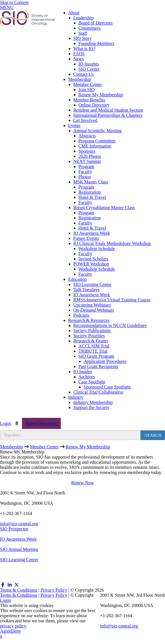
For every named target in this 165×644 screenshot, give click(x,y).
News (79, 59)
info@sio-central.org (19, 524)
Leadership (83, 18)
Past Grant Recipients (98, 366)
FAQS (79, 54)
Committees (89, 28)
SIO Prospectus (14, 529)
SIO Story (82, 38)
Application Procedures (105, 361)
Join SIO (86, 90)
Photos (85, 177)
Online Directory (94, 105)
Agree (6, 631)
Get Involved (85, 120)
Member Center (88, 84)
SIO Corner (89, 69)
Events (75, 125)
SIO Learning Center (92, 284)
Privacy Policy (54, 590)
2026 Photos (90, 156)
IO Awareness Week (92, 233)
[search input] (70, 435)
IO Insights (89, 64)
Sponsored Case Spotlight (107, 387)
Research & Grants (91, 341)
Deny (16, 631)
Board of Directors (96, 23)
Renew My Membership (101, 95)
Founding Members (96, 43)
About (74, 13)
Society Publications (92, 331)
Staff (83, 33)
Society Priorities (89, 336)
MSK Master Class (91, 182)
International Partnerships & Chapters (108, 115)
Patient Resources (41, 423)
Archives (87, 377)
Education (78, 279)
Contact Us (84, 74)
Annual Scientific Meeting (98, 131)
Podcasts (81, 315)
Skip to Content (14, 2)
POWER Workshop (91, 264)
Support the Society (91, 407)
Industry (76, 397)
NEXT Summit (87, 161)
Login (5, 423)
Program (86, 166)
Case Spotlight (92, 382)
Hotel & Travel (92, 197)
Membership (80, 79)
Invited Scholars (93, 259)
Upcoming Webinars (92, 305)
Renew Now (82, 483)
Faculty (85, 172)
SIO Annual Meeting (19, 549)
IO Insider (83, 372)
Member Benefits (89, 100)
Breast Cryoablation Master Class (104, 207)
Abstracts (87, 136)
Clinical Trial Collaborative (98, 392)
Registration (90, 192)
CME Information (95, 146)
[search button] (153, 435)
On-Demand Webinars (94, 310)
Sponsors (87, 151)
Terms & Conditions (19, 590)
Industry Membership (93, 402)
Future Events (86, 238)
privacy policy (13, 626)
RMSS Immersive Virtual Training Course (112, 300)
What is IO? (84, 49)
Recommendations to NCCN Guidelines (110, 325)
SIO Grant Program (96, 356)
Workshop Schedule (97, 249)
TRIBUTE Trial (93, 351)
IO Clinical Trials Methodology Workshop (112, 243)
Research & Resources (89, 320)
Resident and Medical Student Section (108, 110)
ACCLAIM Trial (94, 346)
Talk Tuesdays (86, 290)
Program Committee (97, 141)
